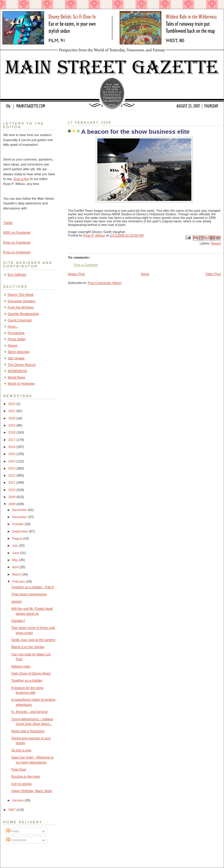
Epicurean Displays (22, 301)
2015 (12, 454)
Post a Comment (86, 265)
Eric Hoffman (17, 275)
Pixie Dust (19, 769)
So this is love (21, 750)
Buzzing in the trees (26, 776)
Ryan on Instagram (17, 252)
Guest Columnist (20, 320)
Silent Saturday (19, 352)
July (15, 545)
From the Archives (21, 307)
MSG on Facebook (17, 232)
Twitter (8, 223)
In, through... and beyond (30, 712)
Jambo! (17, 601)
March (17, 574)
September (20, 531)
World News (16, 377)
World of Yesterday (21, 383)
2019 (12, 425)
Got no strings (22, 784)
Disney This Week (21, 295)
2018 (12, 432)
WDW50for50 (17, 371)
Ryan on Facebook (17, 242)
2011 (12, 482)
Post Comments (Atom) (105, 283)
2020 (12, 418)
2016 (12, 447)
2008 (12, 504)
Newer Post (76, 274)
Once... (13, 326)
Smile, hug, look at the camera (33, 640)
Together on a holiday (27, 680)
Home (145, 274)
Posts (13, 831)
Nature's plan (21, 666)
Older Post (213, 274)
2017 (12, 440)
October (18, 524)
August (17, 538)
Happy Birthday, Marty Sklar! (32, 791)
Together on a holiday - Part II (33, 587)
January (18, 800)
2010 (12, 490)
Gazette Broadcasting (23, 314)
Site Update (16, 358)
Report (216, 243)
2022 (12, 404)
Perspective (16, 333)
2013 (12, 468)
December (20, 510)
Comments (16, 840)
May (16, 560)
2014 (12, 461)
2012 (12, 475)
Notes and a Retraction (28, 731)
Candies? (18, 621)
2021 (12, 411)
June (16, 553)
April (16, 567)
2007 (12, 810)
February (19, 581)
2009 (12, 497)
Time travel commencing (29, 594)
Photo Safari (17, 339)
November (20, 517)
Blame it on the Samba (28, 647)
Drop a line (21, 179)
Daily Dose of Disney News (31, 673)
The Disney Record (22, 365)
